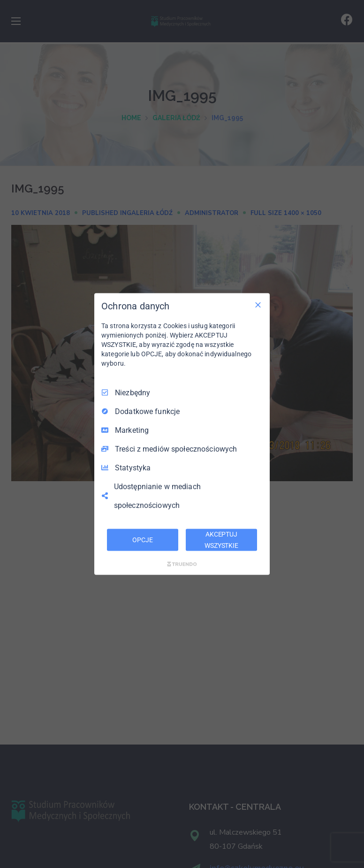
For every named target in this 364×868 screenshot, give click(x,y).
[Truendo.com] (182, 564)
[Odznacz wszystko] (258, 305)
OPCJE (142, 539)
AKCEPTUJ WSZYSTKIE (221, 539)
